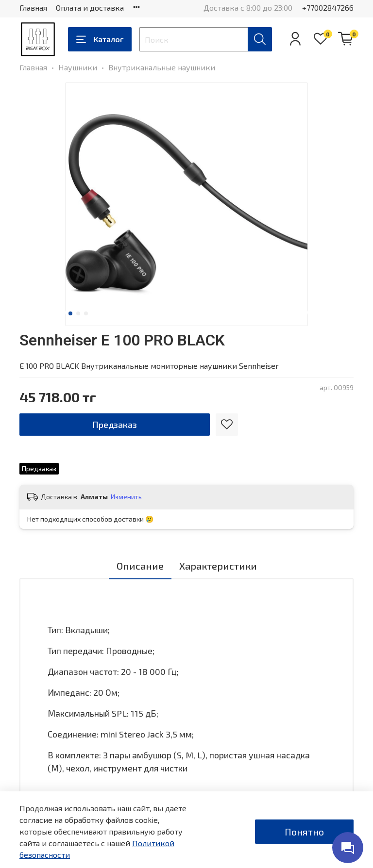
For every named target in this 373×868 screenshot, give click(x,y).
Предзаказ (115, 425)
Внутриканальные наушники (162, 67)
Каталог (100, 39)
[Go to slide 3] (86, 313)
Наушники (78, 67)
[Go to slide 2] (78, 313)
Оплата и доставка (90, 8)
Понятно (304, 832)
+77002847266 (328, 8)
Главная (33, 8)
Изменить (126, 497)
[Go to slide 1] (70, 313)
